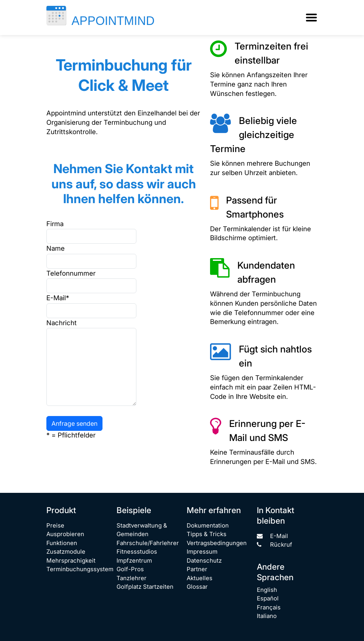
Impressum (202, 552)
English (267, 590)
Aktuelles (200, 578)
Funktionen (62, 543)
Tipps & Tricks (207, 534)
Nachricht (62, 323)
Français (269, 607)
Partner (197, 569)
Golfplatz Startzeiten (145, 587)
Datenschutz (204, 560)
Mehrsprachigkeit (71, 560)
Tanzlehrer (132, 578)
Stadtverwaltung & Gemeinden (142, 530)
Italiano (267, 616)
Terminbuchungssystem (80, 569)
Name (56, 248)
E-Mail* (58, 298)
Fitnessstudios (137, 552)
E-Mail (272, 536)
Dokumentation (208, 525)
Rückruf (275, 544)
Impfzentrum (134, 560)
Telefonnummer (66, 273)
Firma (55, 224)
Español (268, 598)
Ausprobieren (65, 534)
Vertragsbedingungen (217, 543)
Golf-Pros (130, 569)
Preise (55, 525)
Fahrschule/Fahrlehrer (148, 543)
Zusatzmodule (66, 552)
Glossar (197, 587)
